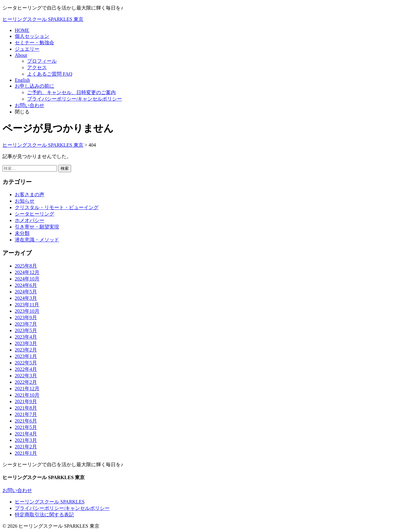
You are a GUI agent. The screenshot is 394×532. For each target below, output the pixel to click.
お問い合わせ (30, 105)
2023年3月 (26, 343)
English (22, 80)
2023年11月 (27, 305)
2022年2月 (26, 382)
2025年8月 (26, 266)
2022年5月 (26, 363)
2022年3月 (26, 376)
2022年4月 (26, 369)
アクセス (37, 67)
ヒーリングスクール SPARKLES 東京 (43, 19)
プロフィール (42, 61)
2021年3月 (26, 440)
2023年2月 (26, 350)
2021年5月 (26, 427)
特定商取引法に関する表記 (44, 515)
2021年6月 (26, 421)
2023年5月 (26, 330)
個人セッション (32, 36)
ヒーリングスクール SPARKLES (50, 502)
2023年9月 (26, 318)
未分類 (22, 233)
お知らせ (25, 201)
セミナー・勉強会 (34, 43)
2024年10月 (27, 279)
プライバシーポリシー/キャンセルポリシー (74, 99)
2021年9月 (26, 401)
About (21, 55)
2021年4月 (26, 434)
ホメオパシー (30, 220)
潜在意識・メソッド (37, 240)
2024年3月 (26, 298)
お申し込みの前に (34, 86)
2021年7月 (26, 414)
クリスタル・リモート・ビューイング (57, 207)
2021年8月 (26, 408)
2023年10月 (27, 311)
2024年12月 (27, 272)
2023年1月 (26, 356)
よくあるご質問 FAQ (50, 74)
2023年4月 (26, 337)
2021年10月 (27, 395)
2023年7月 (26, 324)
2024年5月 (26, 292)
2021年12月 (27, 389)
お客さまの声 (30, 195)
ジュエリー (27, 49)
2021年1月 (26, 453)
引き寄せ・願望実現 (37, 227)
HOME (22, 30)
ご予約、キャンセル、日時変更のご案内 (71, 92)
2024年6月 (26, 285)
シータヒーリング (34, 214)
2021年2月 (26, 447)
